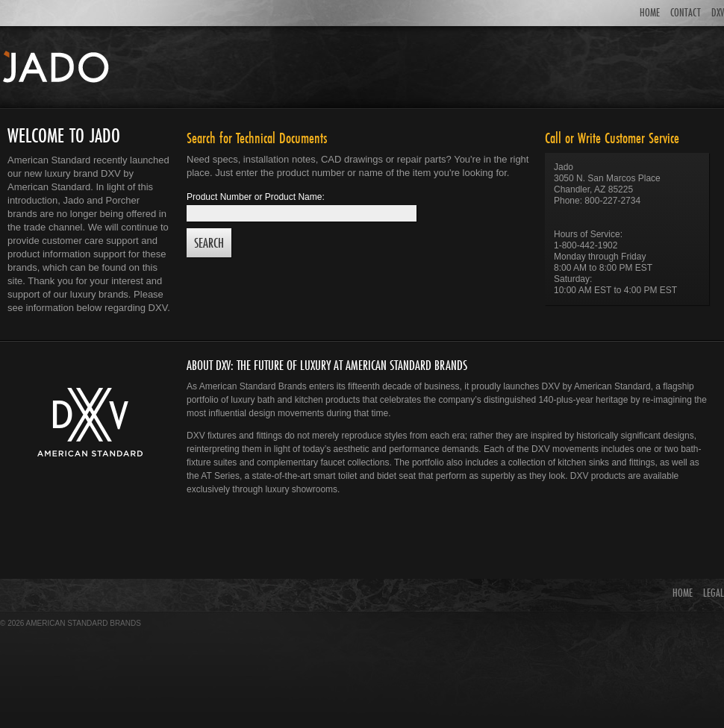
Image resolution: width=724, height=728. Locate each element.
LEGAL (714, 593)
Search (209, 243)
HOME (650, 12)
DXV (718, 12)
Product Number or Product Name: (256, 197)
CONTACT (686, 12)
